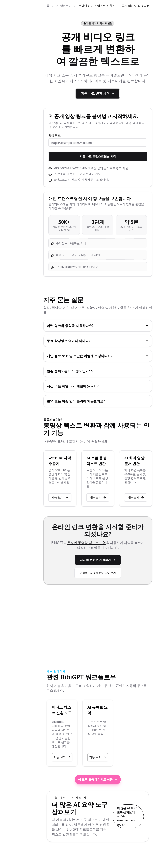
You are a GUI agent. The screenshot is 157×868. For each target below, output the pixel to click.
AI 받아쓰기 (81, 6)
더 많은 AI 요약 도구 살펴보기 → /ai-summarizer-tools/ (128, 806)
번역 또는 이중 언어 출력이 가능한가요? (106, 417)
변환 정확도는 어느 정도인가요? (106, 387)
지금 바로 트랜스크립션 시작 (106, 169)
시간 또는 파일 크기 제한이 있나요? (106, 402)
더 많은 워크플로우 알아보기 (106, 603)
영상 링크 (72, 148)
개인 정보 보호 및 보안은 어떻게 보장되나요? (106, 372)
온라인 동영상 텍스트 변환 (104, 573)
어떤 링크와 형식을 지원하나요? (106, 342)
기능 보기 (74, 528)
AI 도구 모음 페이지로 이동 (106, 759)
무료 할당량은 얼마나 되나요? (106, 357)
